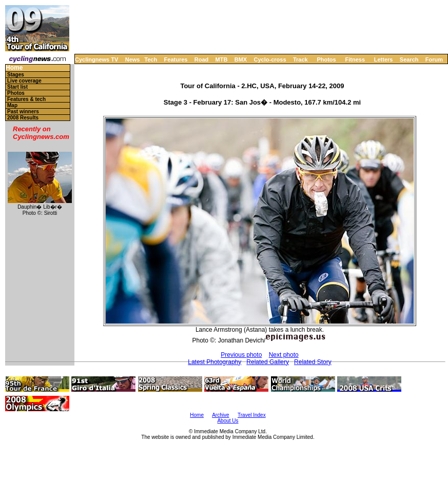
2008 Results (23, 118)
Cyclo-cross (270, 59)
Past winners (23, 112)
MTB (222, 59)
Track (300, 59)
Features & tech (26, 99)
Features (176, 59)
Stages (16, 75)
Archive (220, 415)
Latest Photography (215, 362)
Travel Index (252, 415)
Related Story (313, 362)
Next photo (284, 355)
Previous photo (241, 355)
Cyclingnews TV (96, 59)
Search (409, 59)
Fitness (355, 59)
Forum (434, 59)
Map (12, 105)
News (133, 59)
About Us (228, 421)
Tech (151, 59)
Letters (384, 59)
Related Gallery (268, 362)
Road (202, 59)
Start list (17, 87)
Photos (326, 59)
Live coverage (24, 81)
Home (14, 68)
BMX (241, 59)
